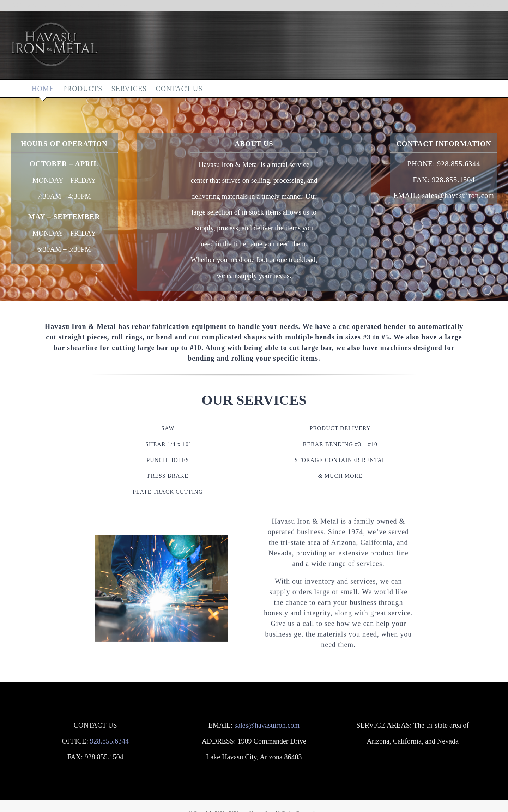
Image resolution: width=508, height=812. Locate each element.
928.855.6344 (459, 164)
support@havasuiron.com (103, 5)
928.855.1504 (453, 180)
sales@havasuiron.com (267, 725)
